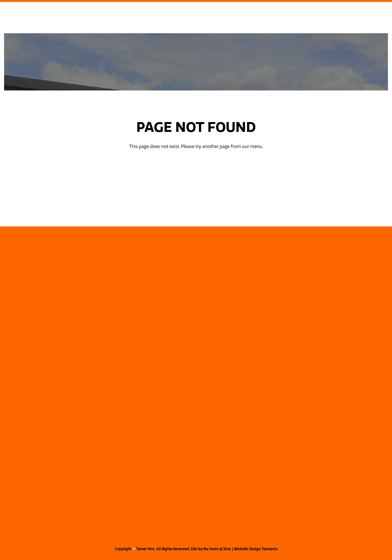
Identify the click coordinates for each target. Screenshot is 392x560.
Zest (227, 549)
